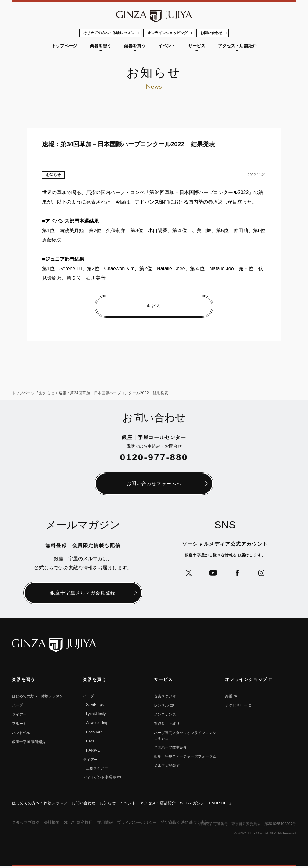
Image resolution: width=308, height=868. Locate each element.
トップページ (64, 46)
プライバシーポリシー (145, 824)
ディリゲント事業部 (99, 778)
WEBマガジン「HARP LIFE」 (220, 804)
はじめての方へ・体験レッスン (109, 33)
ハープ (17, 706)
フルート (19, 724)
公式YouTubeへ (212, 574)
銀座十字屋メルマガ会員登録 (83, 593)
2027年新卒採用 (83, 824)
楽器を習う (101, 46)
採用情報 (111, 824)
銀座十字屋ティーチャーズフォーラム (185, 757)
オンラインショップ (246, 680)
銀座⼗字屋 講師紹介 (29, 742)
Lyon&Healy (96, 714)
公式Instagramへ (265, 574)
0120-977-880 (154, 457)
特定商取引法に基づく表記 (196, 824)
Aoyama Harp (97, 724)
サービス (197, 46)
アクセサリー (236, 706)
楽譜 (229, 697)
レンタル (161, 706)
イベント (167, 46)
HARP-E (93, 751)
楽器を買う (135, 46)
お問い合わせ (211, 33)
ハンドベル (21, 733)
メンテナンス (165, 715)
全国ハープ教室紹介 (170, 748)
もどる (154, 306)
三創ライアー (97, 769)
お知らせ (53, 175)
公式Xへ (186, 574)
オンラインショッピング (167, 33)
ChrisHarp (94, 733)
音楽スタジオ (165, 697)
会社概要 (55, 824)
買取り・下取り (167, 724)
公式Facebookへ (238, 574)
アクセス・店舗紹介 (237, 46)
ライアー (19, 715)
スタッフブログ (27, 824)
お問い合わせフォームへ (154, 484)
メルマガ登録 (165, 766)
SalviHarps (95, 705)
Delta (90, 742)
